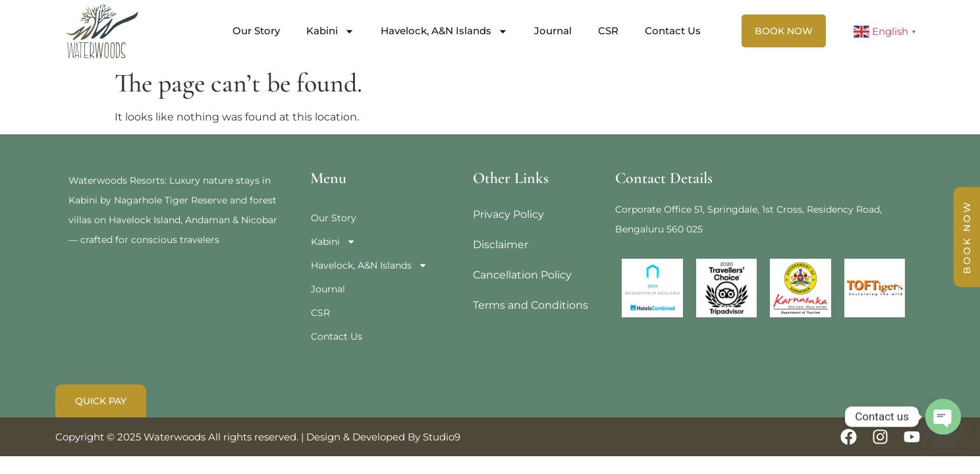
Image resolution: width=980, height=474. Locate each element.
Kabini (330, 31)
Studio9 (442, 437)
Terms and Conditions (531, 305)
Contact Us (673, 31)
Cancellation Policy (522, 275)
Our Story (256, 31)
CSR (608, 31)
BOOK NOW (967, 237)
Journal (553, 31)
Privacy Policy (508, 214)
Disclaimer (501, 245)
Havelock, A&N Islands (444, 31)
